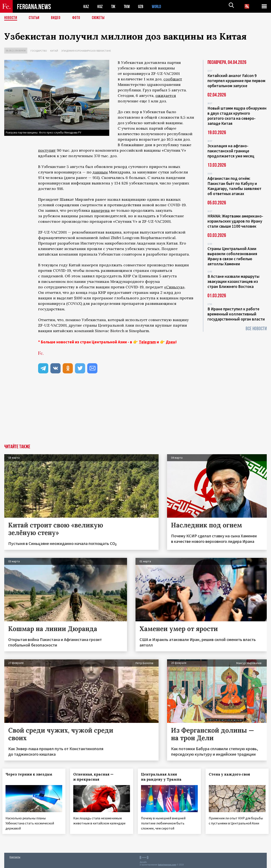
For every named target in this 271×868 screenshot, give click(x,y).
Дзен (171, 342)
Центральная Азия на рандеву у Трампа (163, 777)
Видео (57, 18)
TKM (128, 6)
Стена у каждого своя (231, 774)
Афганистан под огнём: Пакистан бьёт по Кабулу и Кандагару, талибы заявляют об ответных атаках (234, 186)
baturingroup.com (167, 863)
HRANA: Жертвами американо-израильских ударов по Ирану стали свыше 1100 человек (235, 221)
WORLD (158, 6)
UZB (142, 6)
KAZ (86, 6)
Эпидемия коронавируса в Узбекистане (86, 51)
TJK (114, 6)
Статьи (35, 18)
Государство (39, 51)
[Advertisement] (135, 413)
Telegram (147, 342)
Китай (54, 51)
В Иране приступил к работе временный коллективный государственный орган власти (236, 314)
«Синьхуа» (174, 287)
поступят (47, 150)
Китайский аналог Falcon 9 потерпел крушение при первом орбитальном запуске (236, 81)
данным (100, 172)
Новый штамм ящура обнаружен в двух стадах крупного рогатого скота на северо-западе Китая (237, 116)
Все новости (256, 329)
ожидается (166, 96)
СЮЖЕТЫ (101, 18)
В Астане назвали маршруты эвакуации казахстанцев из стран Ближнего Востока (233, 281)
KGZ (100, 6)
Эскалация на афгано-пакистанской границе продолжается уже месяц (231, 151)
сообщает (173, 79)
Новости (11, 18)
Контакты (15, 856)
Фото (78, 18)
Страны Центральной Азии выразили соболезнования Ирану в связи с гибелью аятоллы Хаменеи (232, 256)
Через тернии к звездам (31, 774)
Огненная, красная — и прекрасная (95, 777)
